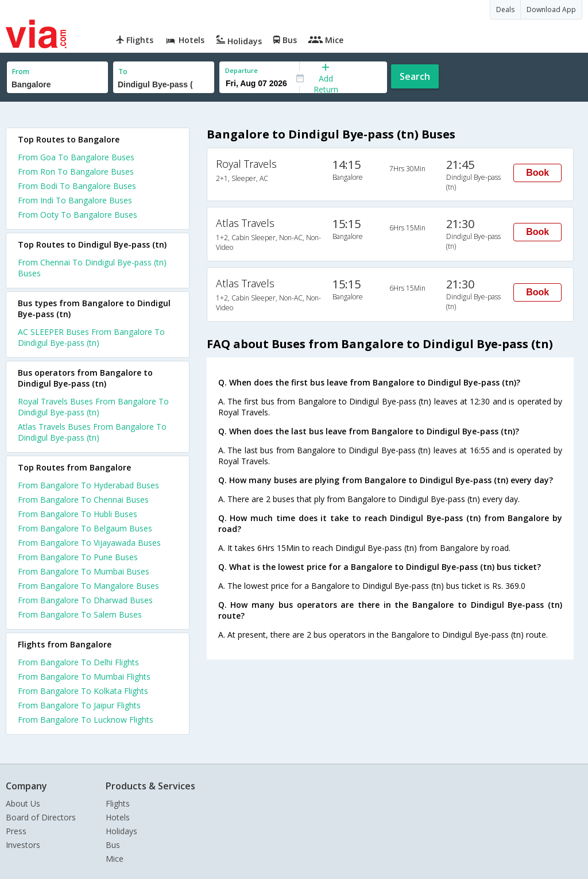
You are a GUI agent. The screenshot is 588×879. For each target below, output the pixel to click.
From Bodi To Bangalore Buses (77, 186)
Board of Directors (41, 817)
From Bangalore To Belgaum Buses (85, 528)
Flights (118, 803)
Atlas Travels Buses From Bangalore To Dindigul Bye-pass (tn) (92, 432)
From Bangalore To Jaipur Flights (79, 705)
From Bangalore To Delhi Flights (78, 662)
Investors (23, 845)
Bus (113, 845)
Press (16, 831)
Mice (115, 859)
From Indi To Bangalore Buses (75, 200)
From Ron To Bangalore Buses (76, 171)
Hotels (118, 817)
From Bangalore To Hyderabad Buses (88, 485)
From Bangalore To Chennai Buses (83, 500)
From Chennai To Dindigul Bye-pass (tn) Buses (92, 268)
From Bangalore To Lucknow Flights (86, 720)
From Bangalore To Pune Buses (78, 557)
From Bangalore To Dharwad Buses (85, 600)
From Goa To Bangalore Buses (76, 157)
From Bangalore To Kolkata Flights (83, 691)
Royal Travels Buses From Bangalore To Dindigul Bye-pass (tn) (93, 407)
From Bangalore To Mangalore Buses (88, 586)
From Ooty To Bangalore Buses (78, 215)
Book (537, 173)
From (21, 72)
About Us (23, 803)
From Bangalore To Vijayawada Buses (89, 543)
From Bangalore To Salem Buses (80, 614)
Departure (241, 70)
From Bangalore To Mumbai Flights (84, 676)
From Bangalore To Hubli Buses (78, 514)
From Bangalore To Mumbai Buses (84, 571)
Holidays (121, 831)
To (123, 72)
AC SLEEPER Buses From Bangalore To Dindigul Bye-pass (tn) (91, 337)
